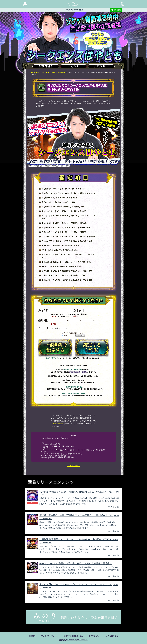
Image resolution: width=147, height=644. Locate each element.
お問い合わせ (94, 636)
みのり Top (35, 72)
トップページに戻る (73, 466)
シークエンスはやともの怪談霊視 (53, 72)
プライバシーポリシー (49, 636)
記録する (66, 335)
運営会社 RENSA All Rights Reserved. (73, 640)
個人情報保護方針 (58, 424)
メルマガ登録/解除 (111, 636)
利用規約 (32, 636)
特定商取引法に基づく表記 (73, 636)
